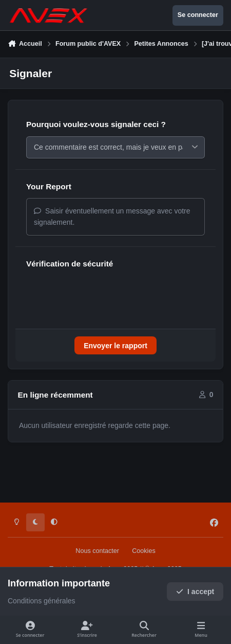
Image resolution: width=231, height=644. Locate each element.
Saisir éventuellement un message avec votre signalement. (112, 219)
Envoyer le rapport (115, 348)
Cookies (144, 551)
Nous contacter (97, 551)
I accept (195, 592)
